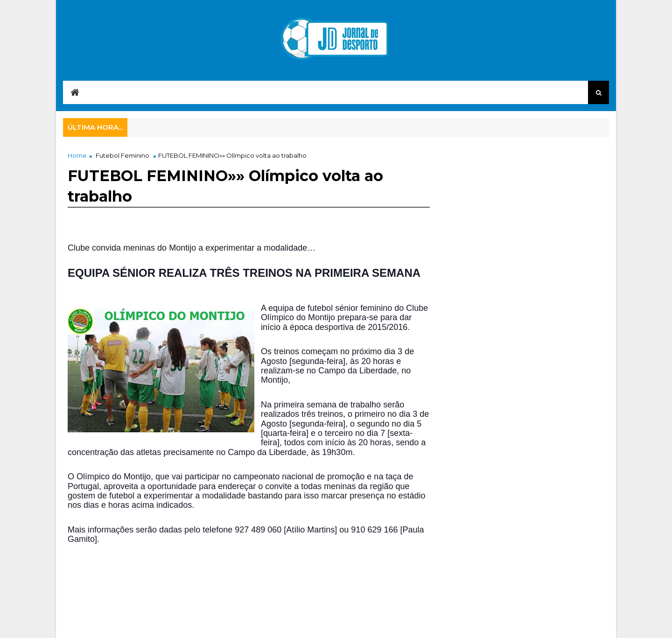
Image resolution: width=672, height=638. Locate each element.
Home (77, 155)
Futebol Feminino (122, 155)
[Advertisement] (238, 581)
